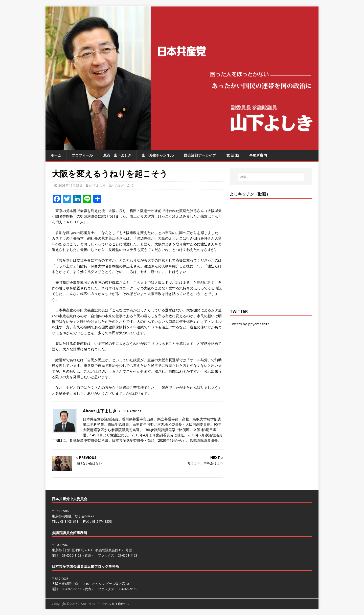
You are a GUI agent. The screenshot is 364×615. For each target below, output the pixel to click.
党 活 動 (233, 155)
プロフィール (82, 155)
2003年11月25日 (70, 185)
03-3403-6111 (70, 521)
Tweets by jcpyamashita (250, 324)
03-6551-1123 (127, 555)
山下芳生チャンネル (158, 155)
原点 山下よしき (117, 155)
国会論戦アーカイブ (200, 155)
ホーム (56, 155)
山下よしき (97, 185)
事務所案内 (258, 155)
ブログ (119, 185)
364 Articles (132, 411)
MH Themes (120, 604)
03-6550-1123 (72, 555)
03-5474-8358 (102, 521)
